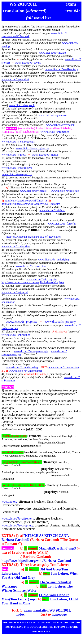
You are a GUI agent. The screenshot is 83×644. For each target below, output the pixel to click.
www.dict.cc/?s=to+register (42, 279)
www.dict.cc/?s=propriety (22, 322)
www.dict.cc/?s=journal (15, 292)
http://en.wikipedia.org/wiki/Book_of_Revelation (33, 237)
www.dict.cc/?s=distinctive (17, 168)
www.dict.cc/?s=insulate (53, 53)
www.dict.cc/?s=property (60, 322)
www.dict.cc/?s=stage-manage (31, 351)
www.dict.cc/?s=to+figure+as (33, 148)
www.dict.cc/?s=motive (45, 155)
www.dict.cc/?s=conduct (15, 79)
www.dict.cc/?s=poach (22, 105)
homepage (59, 614)
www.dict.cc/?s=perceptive (31, 266)
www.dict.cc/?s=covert (28, 63)
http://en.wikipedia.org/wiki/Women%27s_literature (31, 204)
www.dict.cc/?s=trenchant (61, 125)
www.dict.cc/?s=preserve (52, 115)
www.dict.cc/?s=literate (33, 191)
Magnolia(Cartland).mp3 (57, 548)
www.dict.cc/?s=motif (14, 155)
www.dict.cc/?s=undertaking (22, 367)
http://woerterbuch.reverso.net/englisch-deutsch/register (33, 282)
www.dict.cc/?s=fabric (52, 210)
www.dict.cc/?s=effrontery (62, 69)
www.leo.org (9, 502)
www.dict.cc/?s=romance (55, 132)
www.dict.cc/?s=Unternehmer (26, 371)
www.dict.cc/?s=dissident (16, 246)
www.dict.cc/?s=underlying (53, 259)
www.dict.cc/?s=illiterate (65, 191)
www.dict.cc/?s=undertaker (64, 367)
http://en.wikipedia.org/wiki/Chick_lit (26, 201)
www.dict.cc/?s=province (16, 335)
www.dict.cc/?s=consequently (18, 142)
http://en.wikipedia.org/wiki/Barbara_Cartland (36, 561)
